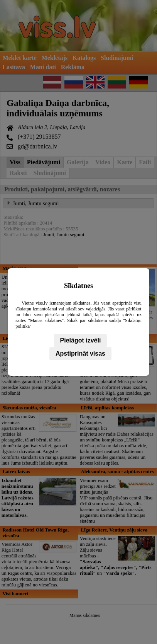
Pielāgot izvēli (81, 340)
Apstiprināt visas (80, 354)
